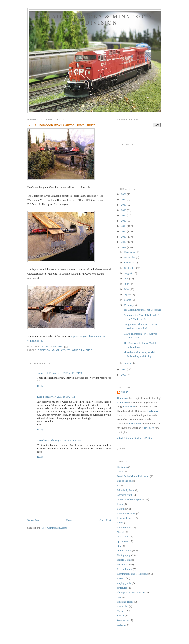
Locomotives (124, 527)
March (128, 300)
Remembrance (125, 569)
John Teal (43, 373)
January (129, 363)
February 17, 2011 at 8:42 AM (59, 397)
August (128, 273)
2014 (124, 231)
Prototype (122, 564)
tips (119, 597)
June (127, 284)
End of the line (125, 481)
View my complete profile (135, 438)
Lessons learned (125, 518)
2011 (124, 247)
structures (122, 588)
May (127, 289)
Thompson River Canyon (130, 592)
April (127, 294)
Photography (124, 555)
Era (119, 485)
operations (123, 541)
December (130, 252)
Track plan (123, 606)
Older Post (105, 520)
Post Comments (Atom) (54, 528)
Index (120, 504)
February (129, 305)
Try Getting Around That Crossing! (142, 310)
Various (121, 611)
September (130, 268)
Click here (123, 398)
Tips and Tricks (125, 602)
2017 (124, 215)
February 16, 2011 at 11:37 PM (66, 373)
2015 (124, 226)
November (130, 257)
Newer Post (33, 520)
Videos (121, 616)
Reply (40, 386)
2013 (124, 237)
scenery (121, 578)
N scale (121, 532)
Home (70, 520)
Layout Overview (126, 513)
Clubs (120, 472)
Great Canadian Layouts (54, 350)
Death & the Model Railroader (133, 476)
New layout (123, 536)
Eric (40, 397)
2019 (124, 205)
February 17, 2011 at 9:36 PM (66, 440)
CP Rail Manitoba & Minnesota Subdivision (95, 20)
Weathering (123, 620)
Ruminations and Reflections (132, 574)
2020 (124, 199)
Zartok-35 (43, 440)
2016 (124, 221)
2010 (124, 369)
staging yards (124, 583)
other (120, 546)
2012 (124, 242)
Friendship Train (126, 490)
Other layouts (82, 350)
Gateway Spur (125, 495)
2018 (124, 210)
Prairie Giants (124, 560)
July (127, 278)
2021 (124, 194)
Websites (122, 625)
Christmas (122, 467)
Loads (120, 523)
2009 (124, 375)
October (129, 263)
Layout (121, 509)
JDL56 (125, 392)
